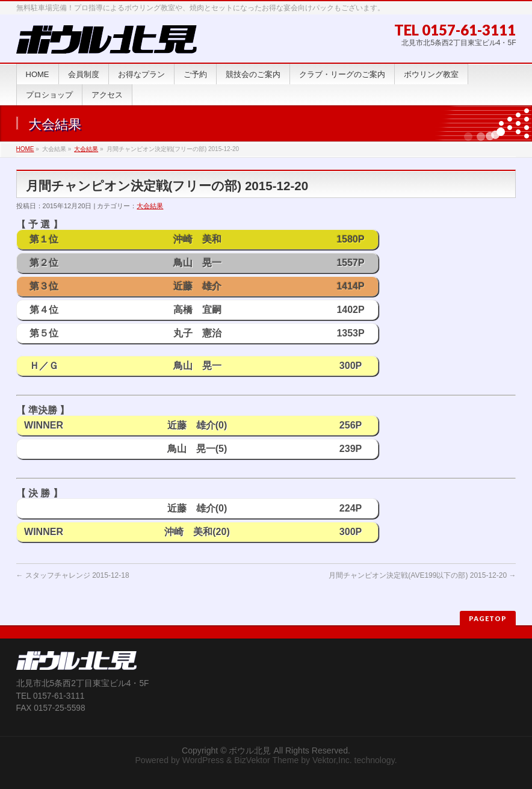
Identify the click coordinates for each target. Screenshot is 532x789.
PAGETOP (488, 618)
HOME (25, 149)
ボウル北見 (250, 750)
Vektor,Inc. (332, 760)
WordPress (203, 760)
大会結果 (86, 149)
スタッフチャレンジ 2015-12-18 (73, 575)
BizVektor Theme (266, 760)
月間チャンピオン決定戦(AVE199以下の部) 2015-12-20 (422, 575)
